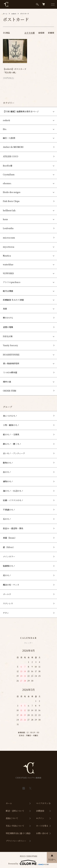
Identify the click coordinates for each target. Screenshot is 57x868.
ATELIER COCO (11, 156)
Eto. (5, 129)
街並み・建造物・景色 (13, 528)
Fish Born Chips (11, 201)
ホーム (5, 14)
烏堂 (5, 309)
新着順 (51, 33)
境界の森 (7, 382)
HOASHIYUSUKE (11, 355)
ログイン (40, 818)
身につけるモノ (10, 416)
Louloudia (8, 228)
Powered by (29, 862)
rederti (14, 14)
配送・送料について (15, 811)
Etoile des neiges (12, 192)
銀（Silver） (9, 547)
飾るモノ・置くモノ (12, 444)
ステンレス (8, 603)
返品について (12, 818)
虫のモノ (7, 472)
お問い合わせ (42, 833)
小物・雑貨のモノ (11, 425)
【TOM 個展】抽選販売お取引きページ (21, 111)
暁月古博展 (8, 291)
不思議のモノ (9, 510)
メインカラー (9, 556)
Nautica (7, 256)
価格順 (41, 33)
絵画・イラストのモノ (13, 500)
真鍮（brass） (10, 538)
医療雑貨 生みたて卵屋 (13, 300)
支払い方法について (15, 826)
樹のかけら (8, 318)
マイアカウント (43, 803)
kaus (5, 219)
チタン (6, 613)
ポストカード (25, 14)
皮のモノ (7, 575)
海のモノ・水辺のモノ (13, 491)
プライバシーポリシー (16, 841)
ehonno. (7, 183)
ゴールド (7, 594)
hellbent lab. (9, 210)
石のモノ (7, 519)
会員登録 (40, 811)
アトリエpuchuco (12, 282)
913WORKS (8, 273)
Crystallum (9, 174)
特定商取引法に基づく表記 (18, 833)
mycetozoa (9, 247)
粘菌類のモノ (9, 566)
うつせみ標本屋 (10, 372)
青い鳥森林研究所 (11, 363)
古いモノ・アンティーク (14, 453)
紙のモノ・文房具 (11, 434)
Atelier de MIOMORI (13, 147)
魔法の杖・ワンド (11, 585)
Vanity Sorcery (10, 345)
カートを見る (42, 826)
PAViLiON (8, 336)
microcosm (9, 238)
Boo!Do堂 (8, 166)
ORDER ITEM (10, 391)
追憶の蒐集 (8, 327)
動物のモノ (8, 463)
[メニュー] (53, 4)
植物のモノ (8, 481)
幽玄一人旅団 (9, 138)
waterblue (8, 264)
